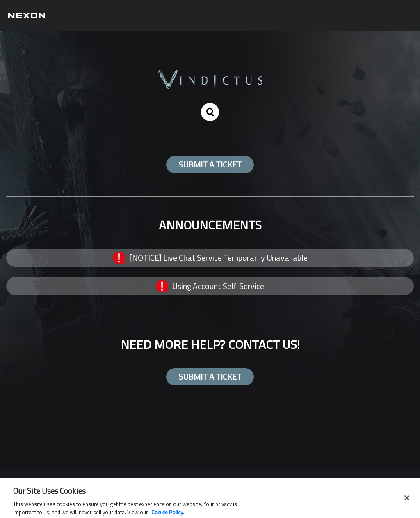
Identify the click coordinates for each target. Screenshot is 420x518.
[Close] (407, 500)
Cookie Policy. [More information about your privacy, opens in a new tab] (168, 514)
